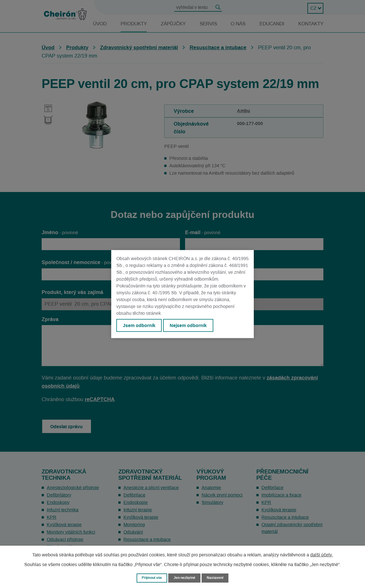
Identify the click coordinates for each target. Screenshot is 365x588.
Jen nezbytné (185, 578)
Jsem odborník (140, 326)
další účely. (322, 554)
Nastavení (217, 578)
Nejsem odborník (191, 326)
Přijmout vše (151, 578)
